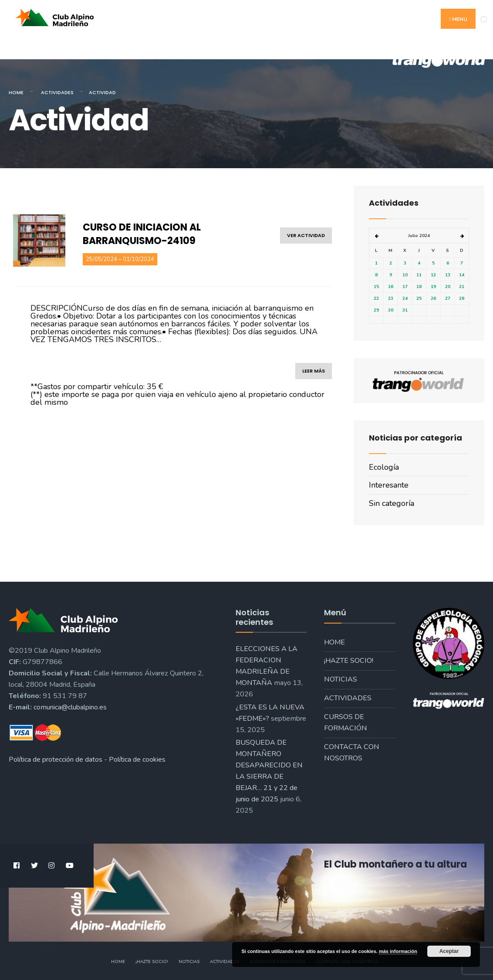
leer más (314, 371)
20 (448, 287)
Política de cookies (137, 760)
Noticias (341, 679)
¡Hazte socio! (349, 661)
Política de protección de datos (56, 760)
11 (419, 275)
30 (391, 310)
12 (433, 275)
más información (398, 951)
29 (376, 310)
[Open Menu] (484, 19)
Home (16, 92)
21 (462, 287)
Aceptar (449, 951)
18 (419, 287)
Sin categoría (392, 503)
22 (376, 298)
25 (419, 298)
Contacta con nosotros (352, 753)
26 (433, 298)
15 (376, 287)
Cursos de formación (346, 722)
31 (405, 310)
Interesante (389, 485)
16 (391, 287)
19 (433, 287)
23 (391, 298)
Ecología (384, 467)
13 (448, 275)
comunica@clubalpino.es (70, 707)
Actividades (57, 92)
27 (448, 298)
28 (462, 298)
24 (405, 298)
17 (405, 287)
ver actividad (306, 235)
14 (462, 275)
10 (405, 275)
